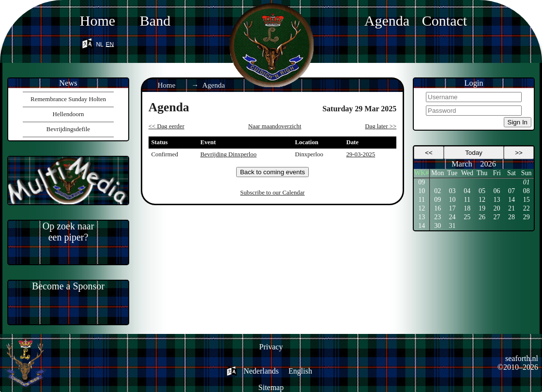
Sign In (518, 122)
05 (482, 191)
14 (512, 200)
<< (429, 153)
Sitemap (271, 387)
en (110, 43)
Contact (444, 21)
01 (527, 182)
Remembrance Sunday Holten (68, 99)
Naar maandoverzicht (275, 126)
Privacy (271, 347)
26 (482, 217)
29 (527, 217)
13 (497, 200)
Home (98, 21)
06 (497, 191)
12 (482, 200)
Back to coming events (272, 172)
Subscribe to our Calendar (272, 193)
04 (467, 191)
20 (497, 208)
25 (467, 217)
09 (422, 182)
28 (512, 217)
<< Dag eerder (166, 126)
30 (437, 226)
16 (437, 208)
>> (519, 153)
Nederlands (261, 371)
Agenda (387, 21)
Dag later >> (381, 126)
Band (155, 21)
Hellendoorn (68, 114)
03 (452, 191)
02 (437, 191)
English (300, 371)
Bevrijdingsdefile (68, 129)
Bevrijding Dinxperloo (228, 154)
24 (452, 217)
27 (497, 217)
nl (99, 43)
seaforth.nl (522, 358)
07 (512, 191)
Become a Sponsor (68, 286)
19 (482, 208)
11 (421, 200)
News (68, 83)
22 (527, 208)
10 (422, 191)
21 (512, 208)
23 (437, 217)
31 (452, 226)
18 (467, 208)
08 (527, 191)
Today (474, 153)
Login (474, 83)
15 (527, 200)
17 (452, 208)
